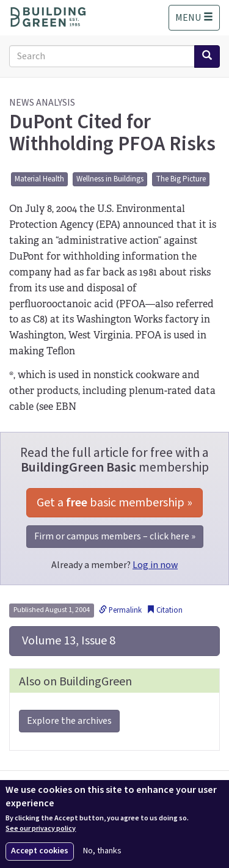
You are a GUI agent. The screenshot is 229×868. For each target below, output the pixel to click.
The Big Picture (181, 179)
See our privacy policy (41, 829)
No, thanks (102, 851)
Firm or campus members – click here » (115, 536)
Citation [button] (165, 610)
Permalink (120, 610)
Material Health (39, 179)
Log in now (155, 565)
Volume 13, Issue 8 (67, 641)
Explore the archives (69, 721)
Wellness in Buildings (110, 179)
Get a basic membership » (114, 503)
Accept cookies (40, 851)
